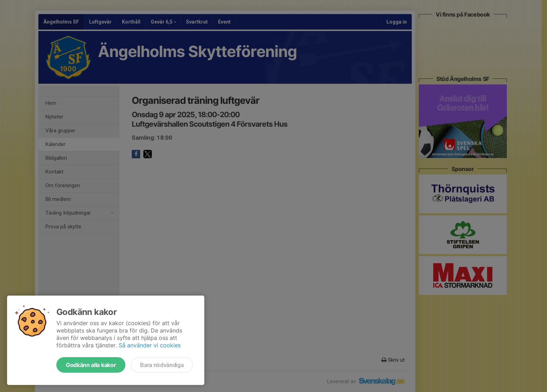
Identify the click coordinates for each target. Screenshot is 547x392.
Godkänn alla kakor (91, 365)
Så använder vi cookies (150, 345)
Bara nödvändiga (162, 365)
